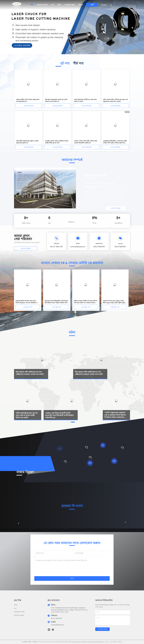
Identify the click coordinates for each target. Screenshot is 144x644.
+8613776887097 (99, 247)
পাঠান (72, 578)
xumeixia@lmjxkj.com (58, 625)
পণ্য (52, 5)
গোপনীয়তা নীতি (26, 642)
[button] (18, 523)
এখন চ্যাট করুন (29, 106)
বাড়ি (32, 5)
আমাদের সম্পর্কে (42, 5)
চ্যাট (92, 5)
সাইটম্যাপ (35, 642)
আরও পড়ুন (94, 208)
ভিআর (81, 5)
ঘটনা (59, 5)
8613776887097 (120, 247)
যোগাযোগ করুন (70, 5)
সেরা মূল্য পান (28, 307)
